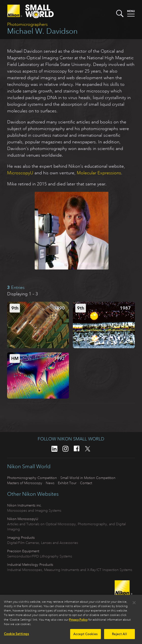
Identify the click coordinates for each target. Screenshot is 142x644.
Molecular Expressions (99, 173)
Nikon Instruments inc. (24, 505)
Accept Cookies (86, 636)
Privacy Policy (78, 622)
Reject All (119, 636)
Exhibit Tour (67, 483)
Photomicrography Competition (32, 478)
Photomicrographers (27, 24)
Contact (86, 483)
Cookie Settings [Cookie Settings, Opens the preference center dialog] (16, 636)
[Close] (134, 605)
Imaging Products (21, 538)
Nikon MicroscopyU (23, 519)
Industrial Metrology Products (30, 565)
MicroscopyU (20, 173)
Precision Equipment (23, 551)
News (50, 483)
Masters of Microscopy (25, 483)
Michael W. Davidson (42, 31)
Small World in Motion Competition (88, 478)
